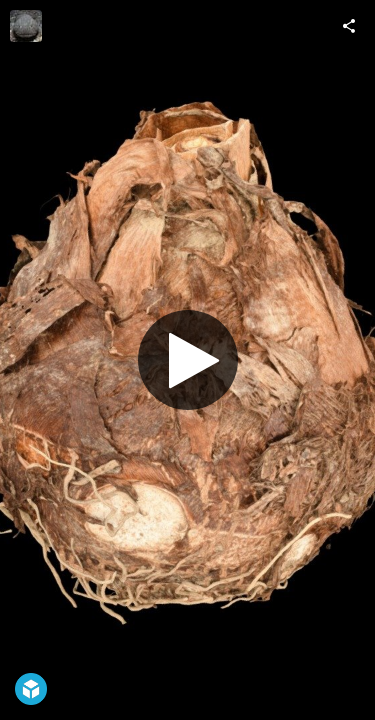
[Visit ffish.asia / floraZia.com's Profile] (26, 26)
